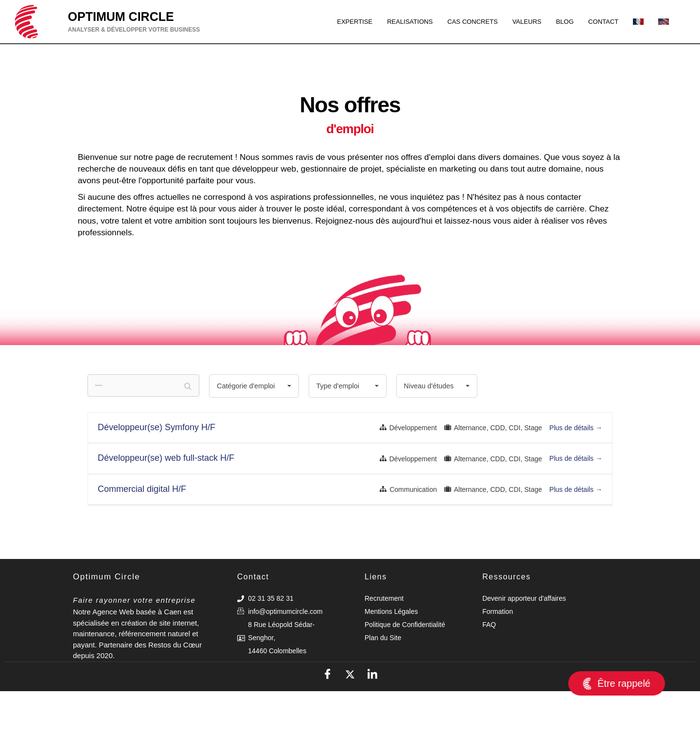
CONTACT (601, 21)
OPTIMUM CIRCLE (121, 17)
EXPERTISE (326, 21)
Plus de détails (576, 469)
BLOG (559, 21)
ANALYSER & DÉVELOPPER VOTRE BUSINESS (134, 30)
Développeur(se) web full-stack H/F (166, 499)
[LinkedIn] (372, 715)
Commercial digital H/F (142, 530)
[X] (350, 715)
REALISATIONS (387, 21)
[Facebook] (328, 715)
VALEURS (517, 21)
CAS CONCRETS (457, 21)
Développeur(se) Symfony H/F (157, 468)
